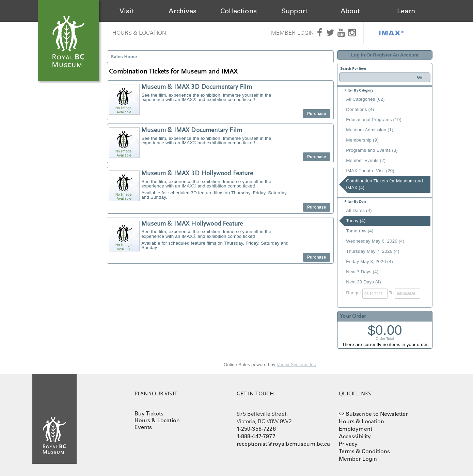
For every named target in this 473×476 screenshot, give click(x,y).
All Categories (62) (365, 99)
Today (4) (356, 221)
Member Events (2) (366, 160)
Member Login (293, 33)
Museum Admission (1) (370, 130)
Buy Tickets (149, 413)
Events (143, 427)
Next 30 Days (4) (364, 282)
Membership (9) (362, 140)
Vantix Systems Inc (296, 365)
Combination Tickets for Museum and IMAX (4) (384, 184)
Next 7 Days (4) (362, 272)
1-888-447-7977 (256, 436)
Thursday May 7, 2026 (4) (373, 251)
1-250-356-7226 (256, 429)
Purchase (317, 114)
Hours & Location (139, 33)
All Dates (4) (359, 210)
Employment (356, 429)
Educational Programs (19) (374, 120)
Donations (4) (360, 109)
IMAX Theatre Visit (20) (370, 171)
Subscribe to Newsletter (377, 414)
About (350, 11)
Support (294, 11)
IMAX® (391, 33)
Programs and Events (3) (372, 150)
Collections (239, 11)
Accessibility (355, 436)
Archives (183, 11)
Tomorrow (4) (360, 231)
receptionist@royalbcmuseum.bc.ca (283, 444)
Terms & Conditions (365, 451)
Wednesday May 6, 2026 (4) (375, 241)
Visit (127, 11)
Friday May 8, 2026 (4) (369, 261)
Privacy (348, 444)
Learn (406, 11)
